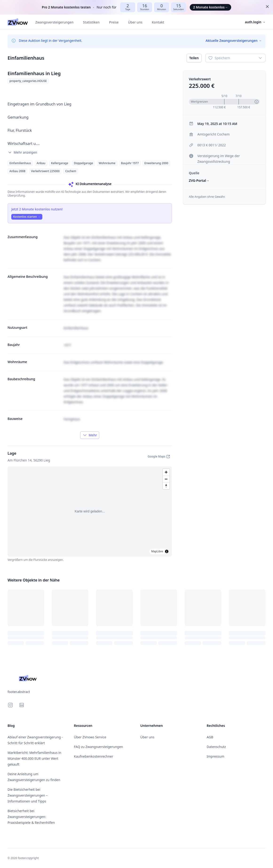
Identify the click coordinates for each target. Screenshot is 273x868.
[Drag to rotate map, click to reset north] (166, 486)
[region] (90, 512)
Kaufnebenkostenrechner (93, 756)
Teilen (194, 58)
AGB (210, 737)
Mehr (90, 435)
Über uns (135, 22)
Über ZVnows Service (90, 737)
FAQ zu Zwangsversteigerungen (98, 747)
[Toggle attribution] (167, 551)
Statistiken (91, 22)
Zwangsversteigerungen (54, 22)
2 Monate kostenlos (210, 7)
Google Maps (159, 456)
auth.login (255, 22)
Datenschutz (216, 747)
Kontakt (158, 22)
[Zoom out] (166, 479)
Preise (114, 22)
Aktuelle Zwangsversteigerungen (234, 41)
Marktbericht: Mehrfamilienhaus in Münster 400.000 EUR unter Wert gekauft (34, 758)
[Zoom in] (166, 472)
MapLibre (157, 551)
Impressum (216, 756)
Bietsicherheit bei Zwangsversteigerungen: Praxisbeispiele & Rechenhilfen (31, 817)
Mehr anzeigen (22, 152)
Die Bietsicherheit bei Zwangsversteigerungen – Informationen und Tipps (28, 795)
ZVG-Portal (199, 180)
